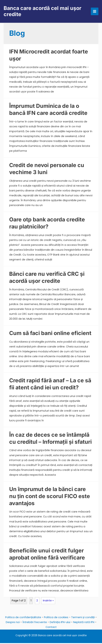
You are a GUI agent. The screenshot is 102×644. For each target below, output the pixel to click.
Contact (51, 628)
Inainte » (48, 601)
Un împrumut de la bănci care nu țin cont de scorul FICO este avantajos (50, 497)
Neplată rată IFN (84, 623)
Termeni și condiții (83, 618)
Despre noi (13, 623)
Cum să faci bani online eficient (50, 334)
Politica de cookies (56, 618)
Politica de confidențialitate (23, 618)
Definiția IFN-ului (60, 623)
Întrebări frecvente (35, 623)
